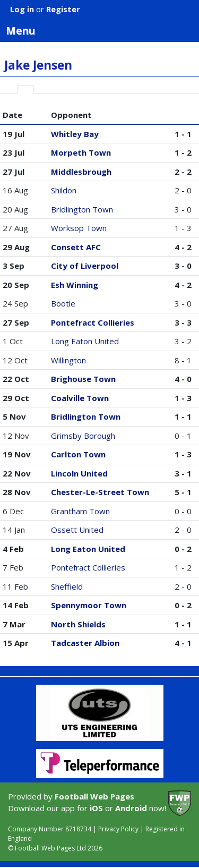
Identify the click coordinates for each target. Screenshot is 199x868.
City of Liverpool (85, 266)
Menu (102, 30)
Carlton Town (78, 454)
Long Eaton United (85, 341)
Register (63, 9)
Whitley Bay (75, 134)
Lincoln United (79, 473)
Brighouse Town (83, 379)
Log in (22, 9)
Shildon (64, 190)
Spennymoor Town (89, 605)
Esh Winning (75, 285)
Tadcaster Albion (85, 643)
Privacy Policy (118, 829)
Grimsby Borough (83, 436)
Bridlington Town (82, 209)
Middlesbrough (81, 172)
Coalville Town (80, 398)
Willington (68, 360)
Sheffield (67, 586)
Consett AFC (76, 247)
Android (131, 808)
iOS (96, 808)
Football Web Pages (94, 796)
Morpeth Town (81, 152)
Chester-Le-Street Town (100, 492)
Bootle (63, 303)
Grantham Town (80, 511)
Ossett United (77, 530)
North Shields (78, 624)
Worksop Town (79, 228)
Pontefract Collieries (93, 322)
